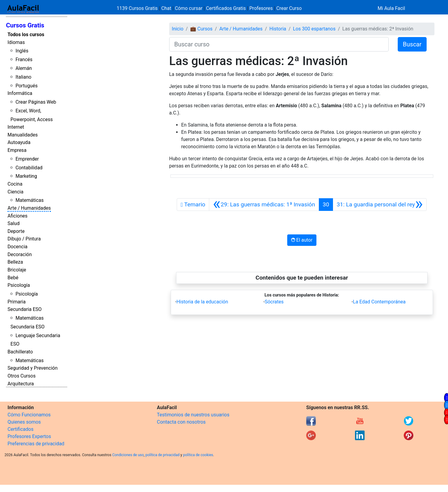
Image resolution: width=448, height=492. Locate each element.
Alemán (23, 68)
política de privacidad (162, 455)
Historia (278, 29)
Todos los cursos (26, 34)
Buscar (412, 44)
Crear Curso (289, 8)
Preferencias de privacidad (36, 444)
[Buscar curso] (279, 44)
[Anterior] (264, 205)
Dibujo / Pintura (24, 239)
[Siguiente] (380, 205)
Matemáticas (30, 200)
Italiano (23, 77)
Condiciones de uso (128, 455)
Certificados (20, 429)
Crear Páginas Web (36, 102)
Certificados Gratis (226, 8)
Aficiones (17, 216)
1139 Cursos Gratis (138, 8)
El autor (302, 240)
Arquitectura (21, 384)
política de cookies (198, 455)
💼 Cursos (201, 29)
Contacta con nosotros (181, 422)
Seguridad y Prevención (33, 368)
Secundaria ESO (25, 309)
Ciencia (16, 192)
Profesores (261, 8)
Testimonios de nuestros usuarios (193, 415)
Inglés (22, 51)
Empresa (17, 150)
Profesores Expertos (29, 436)
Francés (24, 60)
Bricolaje (17, 270)
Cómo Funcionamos (29, 415)
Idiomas (16, 42)
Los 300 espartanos (314, 29)
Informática (20, 93)
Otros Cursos (22, 376)
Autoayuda (19, 142)
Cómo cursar (189, 8)
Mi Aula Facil (391, 8)
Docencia (17, 247)
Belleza (15, 262)
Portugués (26, 86)
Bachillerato (20, 352)
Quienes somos (24, 422)
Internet (16, 127)
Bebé (13, 278)
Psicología (19, 285)
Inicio (178, 29)
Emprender (27, 159)
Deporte (16, 231)
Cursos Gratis (25, 25)
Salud (14, 223)
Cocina (15, 184)
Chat (166, 8)
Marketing (26, 176)
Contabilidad (29, 168)
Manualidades (23, 135)
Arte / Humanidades (29, 208)
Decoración (20, 254)
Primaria (17, 302)
